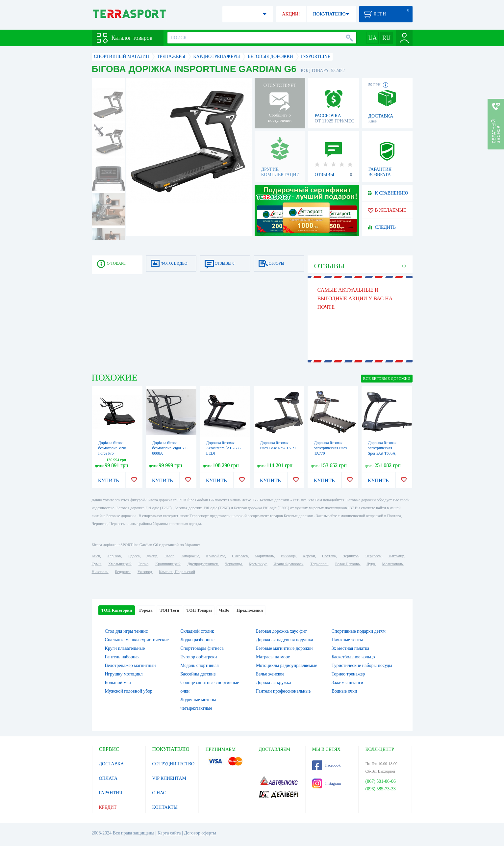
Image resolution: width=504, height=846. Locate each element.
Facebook (327, 765)
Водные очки (344, 691)
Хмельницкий (120, 564)
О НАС (159, 793)
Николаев (240, 556)
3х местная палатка (351, 648)
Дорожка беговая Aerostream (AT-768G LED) (224, 448)
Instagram (327, 783)
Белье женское (270, 674)
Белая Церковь (347, 564)
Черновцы (233, 564)
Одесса (134, 556)
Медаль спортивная (200, 665)
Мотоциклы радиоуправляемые (287, 665)
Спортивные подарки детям (359, 631)
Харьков (114, 556)
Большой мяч (118, 683)
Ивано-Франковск (288, 564)
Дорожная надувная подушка (284, 640)
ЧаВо (224, 610)
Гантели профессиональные (283, 691)
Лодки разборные (197, 640)
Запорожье (190, 556)
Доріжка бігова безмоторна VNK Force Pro (113, 448)
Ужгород (145, 572)
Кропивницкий (168, 564)
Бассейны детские (198, 674)
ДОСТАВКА (112, 764)
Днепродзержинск (203, 564)
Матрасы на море (273, 657)
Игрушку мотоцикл (124, 674)
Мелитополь (392, 564)
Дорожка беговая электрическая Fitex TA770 (331, 448)
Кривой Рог (215, 556)
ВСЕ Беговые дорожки (387, 379)
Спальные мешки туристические (137, 640)
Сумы (97, 564)
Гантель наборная (122, 657)
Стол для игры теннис (126, 631)
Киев (96, 556)
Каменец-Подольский (177, 572)
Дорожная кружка (273, 683)
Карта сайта (169, 833)
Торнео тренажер (348, 674)
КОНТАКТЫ (165, 807)
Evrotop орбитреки (199, 657)
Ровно (143, 564)
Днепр (152, 556)
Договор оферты (200, 833)
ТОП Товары (199, 610)
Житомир (396, 556)
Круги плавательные (125, 648)
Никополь (100, 572)
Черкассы (374, 556)
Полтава (329, 556)
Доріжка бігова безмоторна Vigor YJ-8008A (170, 448)
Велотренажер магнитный (130, 665)
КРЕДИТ (108, 807)
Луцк (371, 564)
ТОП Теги (169, 610)
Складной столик (197, 631)
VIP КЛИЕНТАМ (169, 778)
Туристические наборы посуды (362, 665)
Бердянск (123, 572)
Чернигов (351, 556)
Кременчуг (258, 564)
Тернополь (319, 564)
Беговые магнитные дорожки (284, 648)
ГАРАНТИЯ (111, 793)
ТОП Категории (117, 610)
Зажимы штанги (347, 683)
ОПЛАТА (108, 778)
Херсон (309, 556)
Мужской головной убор (129, 691)
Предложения (250, 610)
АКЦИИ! (291, 14)
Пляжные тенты (347, 640)
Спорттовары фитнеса (202, 648)
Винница (288, 556)
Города (146, 610)
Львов (169, 556)
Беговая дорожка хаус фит (281, 631)
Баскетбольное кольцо (353, 657)
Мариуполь (264, 556)
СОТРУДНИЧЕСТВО (174, 764)
